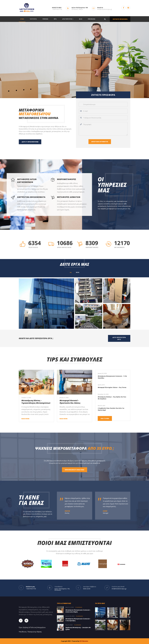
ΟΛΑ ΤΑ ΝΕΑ (105, 418)
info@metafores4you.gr (105, 9)
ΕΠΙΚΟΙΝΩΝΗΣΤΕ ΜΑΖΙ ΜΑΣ (75, 470)
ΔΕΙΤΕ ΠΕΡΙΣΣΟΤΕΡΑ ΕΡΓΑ (119, 338)
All (71, 272)
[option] (113, 376)
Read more (25, 419)
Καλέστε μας (30, 587)
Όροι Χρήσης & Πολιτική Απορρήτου (32, 627)
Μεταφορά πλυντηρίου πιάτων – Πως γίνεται (112, 387)
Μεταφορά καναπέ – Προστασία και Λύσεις (70, 402)
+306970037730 (57, 9)
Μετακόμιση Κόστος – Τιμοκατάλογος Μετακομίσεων (36, 402)
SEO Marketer (84, 641)
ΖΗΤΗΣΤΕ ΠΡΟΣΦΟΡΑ (120, 19)
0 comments (79, 607)
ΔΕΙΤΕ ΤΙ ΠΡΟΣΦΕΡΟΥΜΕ (30, 142)
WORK (78, 272)
